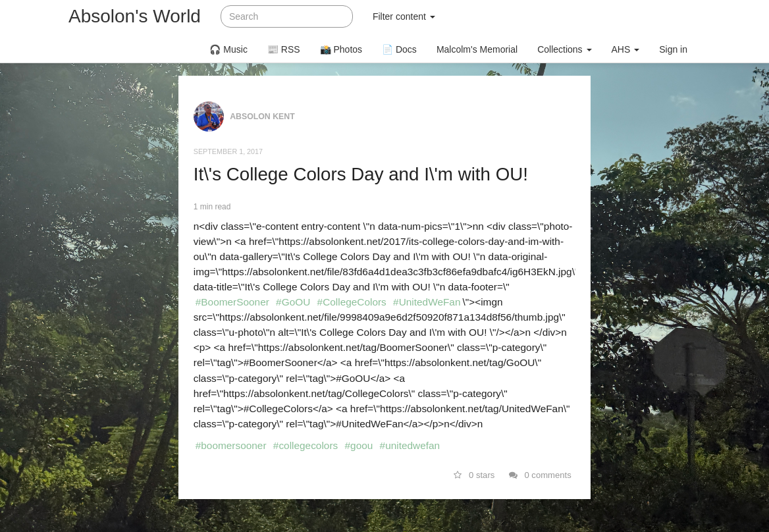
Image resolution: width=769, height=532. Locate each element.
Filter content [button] (404, 16)
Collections (564, 49)
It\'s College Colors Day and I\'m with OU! (361, 174)
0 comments (540, 475)
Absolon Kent (262, 116)
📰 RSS (284, 49)
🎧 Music (228, 49)
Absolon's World (135, 16)
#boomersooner (231, 445)
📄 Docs (399, 49)
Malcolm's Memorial (477, 49)
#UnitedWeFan (427, 302)
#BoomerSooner (232, 302)
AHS (626, 49)
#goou (359, 445)
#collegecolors (305, 445)
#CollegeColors (352, 302)
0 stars (474, 475)
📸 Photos (341, 49)
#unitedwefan (410, 445)
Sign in (673, 49)
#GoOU (293, 302)
